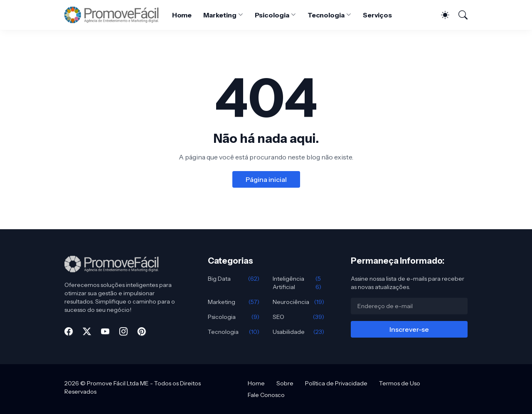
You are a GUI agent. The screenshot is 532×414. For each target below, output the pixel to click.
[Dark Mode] (441, 15)
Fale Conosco (266, 395)
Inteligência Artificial (298, 283)
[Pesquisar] (459, 15)
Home (182, 15)
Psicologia (272, 15)
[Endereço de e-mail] (409, 306)
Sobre (285, 383)
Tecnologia (326, 15)
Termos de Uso (400, 383)
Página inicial (266, 179)
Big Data (234, 279)
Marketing (220, 15)
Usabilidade (298, 332)
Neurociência (298, 302)
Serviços (377, 15)
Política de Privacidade (336, 383)
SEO (298, 317)
